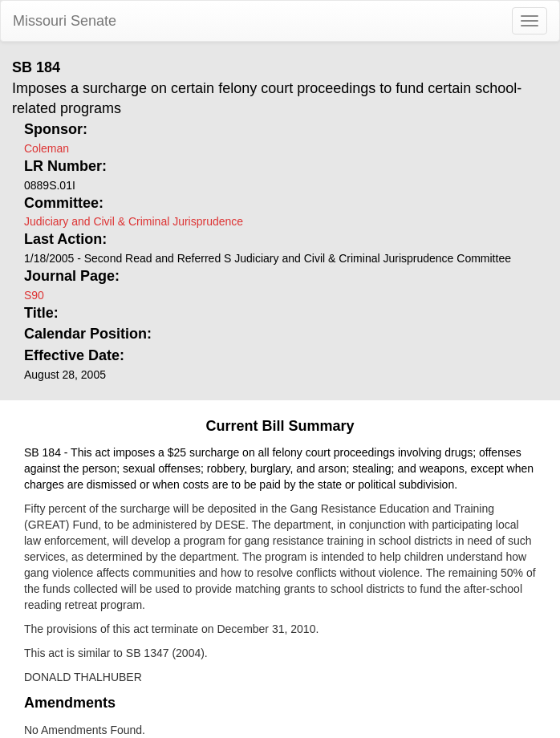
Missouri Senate (65, 21)
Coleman (47, 148)
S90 (34, 295)
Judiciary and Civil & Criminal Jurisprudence (134, 221)
